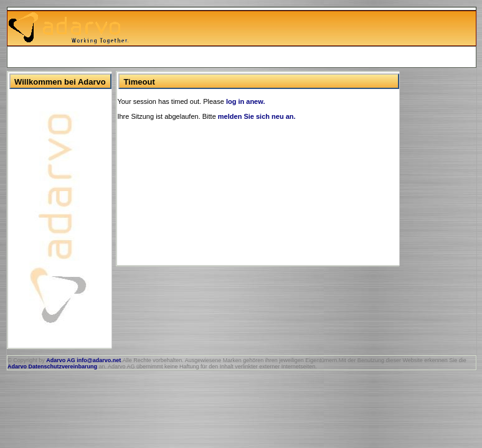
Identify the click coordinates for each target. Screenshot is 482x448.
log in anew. (246, 101)
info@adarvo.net (99, 360)
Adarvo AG (61, 360)
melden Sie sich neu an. (257, 116)
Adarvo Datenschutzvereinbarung (52, 366)
